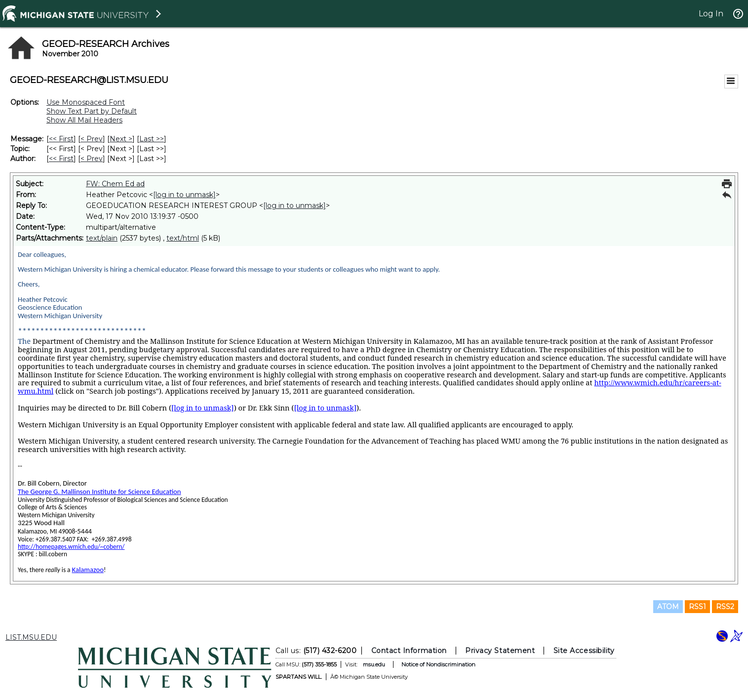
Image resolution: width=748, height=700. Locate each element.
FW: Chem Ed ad (115, 184)
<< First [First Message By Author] (61, 159)
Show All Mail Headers (84, 120)
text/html (183, 238)
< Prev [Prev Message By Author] (92, 159)
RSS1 (697, 607)
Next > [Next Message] (121, 139)
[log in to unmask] (184, 195)
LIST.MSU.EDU (31, 637)
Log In (711, 14)
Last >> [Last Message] (152, 139)
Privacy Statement (500, 651)
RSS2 (725, 607)
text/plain (102, 238)
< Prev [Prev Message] (92, 139)
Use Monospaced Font (86, 102)
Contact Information (409, 651)
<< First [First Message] (61, 139)
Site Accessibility (584, 651)
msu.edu (374, 664)
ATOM (668, 607)
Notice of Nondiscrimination (438, 664)
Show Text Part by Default (92, 111)
